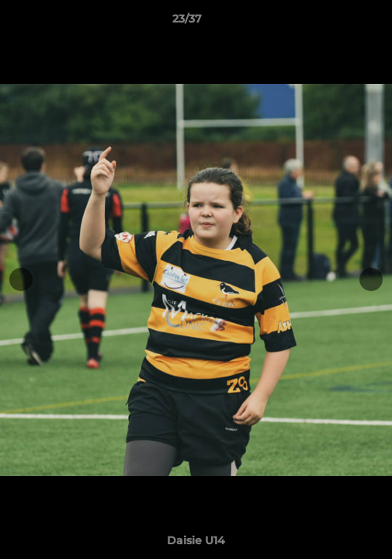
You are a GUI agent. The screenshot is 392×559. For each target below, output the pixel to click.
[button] (336, 23)
